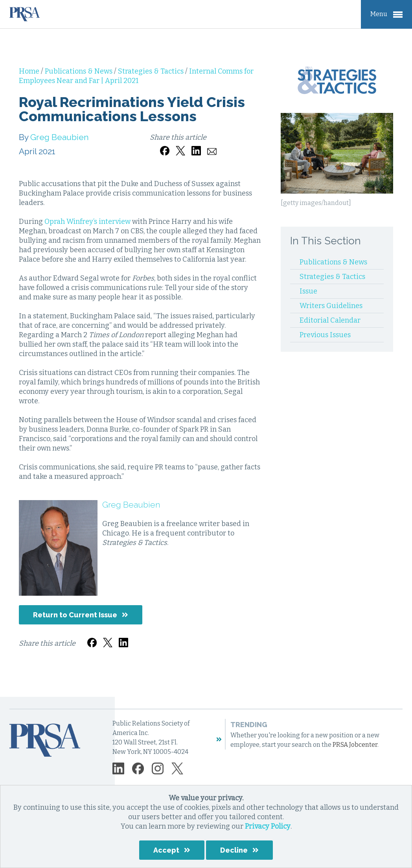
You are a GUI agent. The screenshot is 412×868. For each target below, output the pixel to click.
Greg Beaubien (60, 137)
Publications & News (79, 71)
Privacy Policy (268, 826)
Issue (308, 291)
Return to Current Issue (75, 615)
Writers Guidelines (331, 306)
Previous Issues (325, 335)
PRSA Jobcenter (355, 745)
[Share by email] (212, 146)
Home (30, 71)
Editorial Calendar (330, 320)
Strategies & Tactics (152, 71)
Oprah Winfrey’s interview (87, 222)
